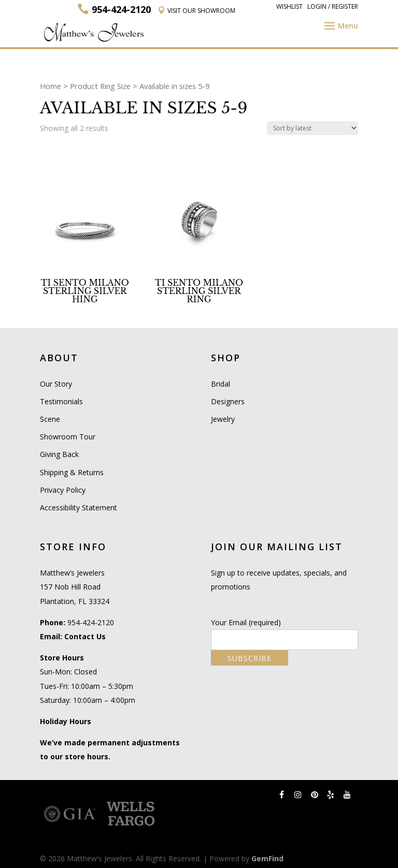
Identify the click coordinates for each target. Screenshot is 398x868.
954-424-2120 (91, 622)
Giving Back (59, 454)
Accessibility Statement (79, 507)
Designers (228, 401)
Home (51, 86)
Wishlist (288, 6)
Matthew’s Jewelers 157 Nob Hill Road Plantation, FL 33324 (75, 587)
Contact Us (85, 636)
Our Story (56, 384)
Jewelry (223, 419)
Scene (50, 419)
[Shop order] (312, 128)
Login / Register (333, 6)
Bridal (221, 384)
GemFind (267, 858)
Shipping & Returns (72, 472)
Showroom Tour (68, 437)
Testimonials (61, 401)
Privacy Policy (63, 490)
